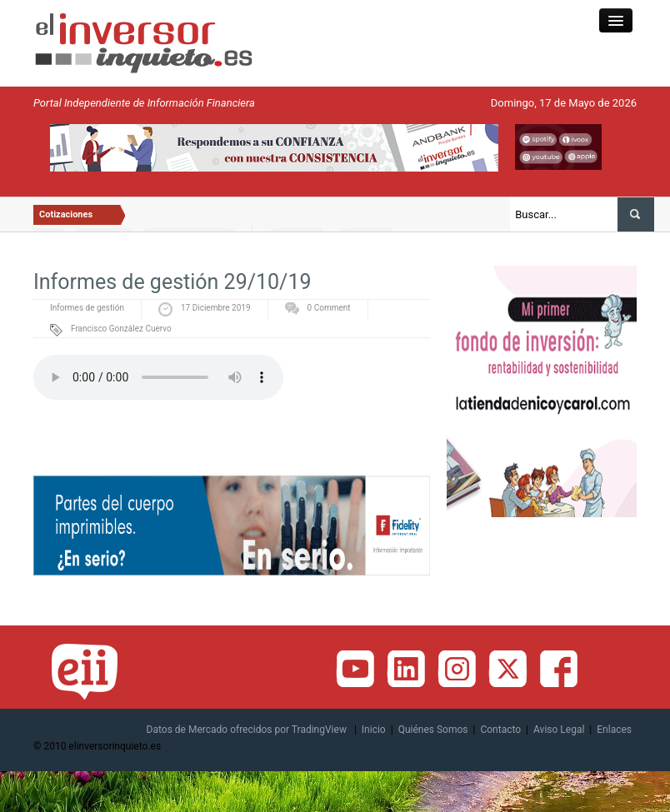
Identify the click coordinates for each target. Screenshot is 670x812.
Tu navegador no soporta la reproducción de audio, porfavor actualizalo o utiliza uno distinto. (158, 377)
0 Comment (329, 308)
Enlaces (614, 730)
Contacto (500, 730)
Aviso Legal (559, 730)
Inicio (374, 730)
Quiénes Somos (433, 730)
